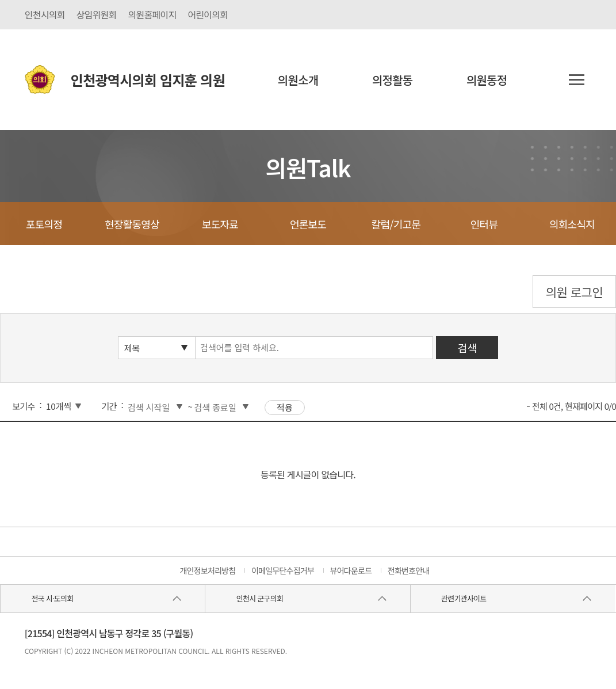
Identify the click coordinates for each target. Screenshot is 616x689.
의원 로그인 (574, 292)
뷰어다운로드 (351, 570)
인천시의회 (45, 14)
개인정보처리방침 (207, 570)
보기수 (23, 406)
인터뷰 (484, 224)
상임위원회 (97, 14)
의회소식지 (572, 224)
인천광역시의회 (148, 80)
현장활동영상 (132, 224)
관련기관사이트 (464, 598)
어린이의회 (208, 14)
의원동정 (487, 80)
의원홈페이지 (152, 14)
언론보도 (308, 224)
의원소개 (298, 80)
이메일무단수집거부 (283, 570)
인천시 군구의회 (260, 598)
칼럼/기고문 (396, 224)
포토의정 (44, 224)
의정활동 (393, 80)
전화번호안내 (409, 570)
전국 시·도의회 (52, 598)
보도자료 (220, 224)
